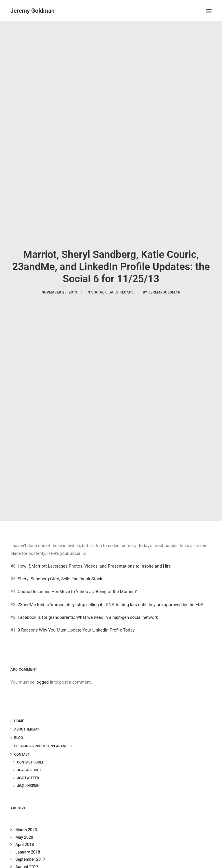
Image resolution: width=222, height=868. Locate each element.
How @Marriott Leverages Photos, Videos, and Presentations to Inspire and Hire (94, 555)
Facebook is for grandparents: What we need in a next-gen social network (88, 606)
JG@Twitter (28, 767)
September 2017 (30, 849)
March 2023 (26, 819)
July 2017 (24, 863)
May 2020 (24, 826)
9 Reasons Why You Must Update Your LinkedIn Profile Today (76, 619)
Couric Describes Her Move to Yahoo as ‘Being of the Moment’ (77, 581)
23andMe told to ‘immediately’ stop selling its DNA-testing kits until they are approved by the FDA (111, 594)
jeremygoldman (164, 287)
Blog (18, 727)
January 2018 (28, 841)
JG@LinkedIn (28, 775)
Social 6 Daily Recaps (113, 287)
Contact (22, 744)
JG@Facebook (29, 759)
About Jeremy (27, 718)
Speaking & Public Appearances (43, 735)
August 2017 (27, 856)
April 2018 (25, 834)
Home (19, 710)
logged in (44, 671)
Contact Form (30, 751)
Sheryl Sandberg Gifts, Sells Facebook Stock (60, 568)
